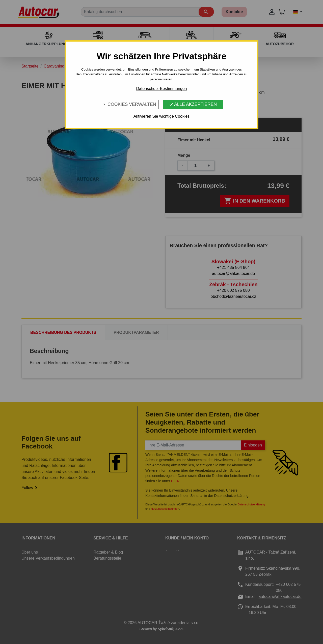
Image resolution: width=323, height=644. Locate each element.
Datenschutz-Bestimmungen (162, 89)
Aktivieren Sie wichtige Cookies (161, 116)
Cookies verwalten (129, 104)
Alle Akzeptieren (193, 104)
